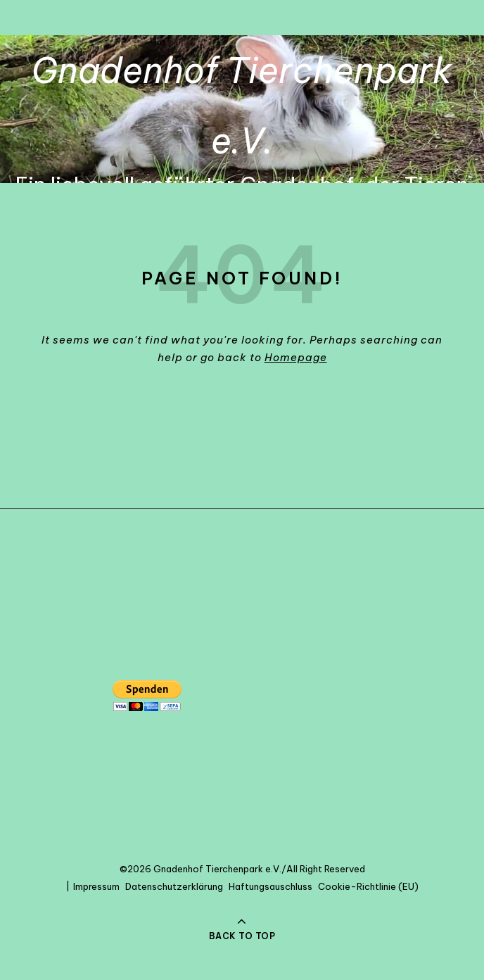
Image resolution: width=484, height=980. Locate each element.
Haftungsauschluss (270, 886)
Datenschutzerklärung (174, 886)
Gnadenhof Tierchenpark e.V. (242, 106)
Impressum (96, 886)
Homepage (296, 357)
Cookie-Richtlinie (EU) (368, 886)
